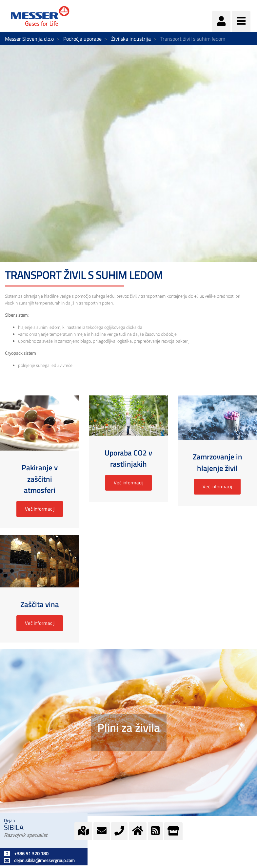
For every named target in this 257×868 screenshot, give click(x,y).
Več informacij (40, 509)
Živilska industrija (131, 39)
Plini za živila (129, 728)
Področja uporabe (82, 39)
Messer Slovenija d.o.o (29, 39)
